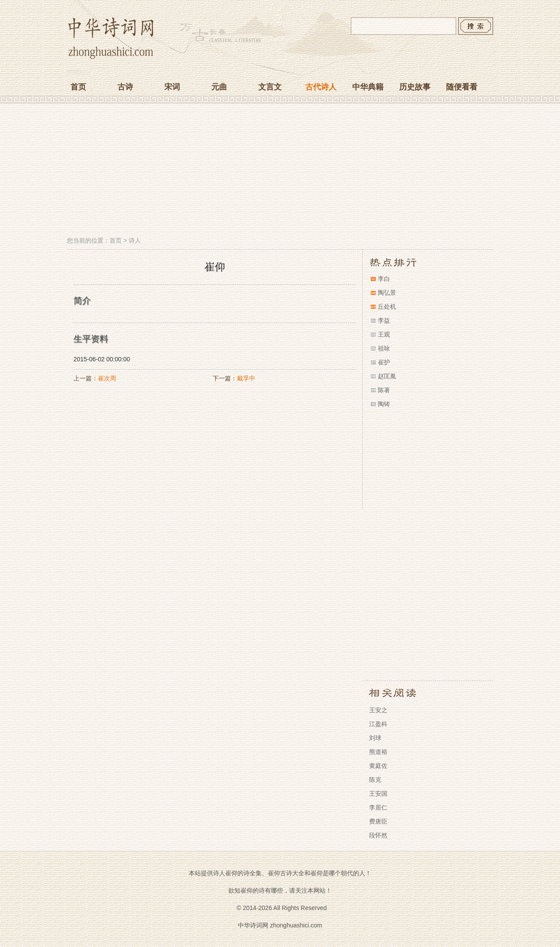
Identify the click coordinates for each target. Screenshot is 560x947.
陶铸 (384, 404)
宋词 (172, 87)
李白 (384, 279)
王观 (384, 334)
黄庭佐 (378, 766)
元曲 (219, 87)
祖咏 (384, 348)
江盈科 (378, 724)
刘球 (375, 738)
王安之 (378, 710)
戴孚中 (246, 378)
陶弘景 (387, 293)
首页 (78, 87)
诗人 (135, 240)
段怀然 (378, 835)
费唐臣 (378, 821)
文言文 (270, 87)
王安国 (378, 794)
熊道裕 (378, 752)
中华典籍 (368, 87)
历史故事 (415, 87)
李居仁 (378, 807)
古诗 (125, 87)
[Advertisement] (280, 171)
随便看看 (462, 87)
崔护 (384, 362)
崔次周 (107, 378)
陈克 (375, 780)
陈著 (384, 390)
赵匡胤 (387, 376)
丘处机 (387, 307)
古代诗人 (321, 87)
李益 (384, 320)
